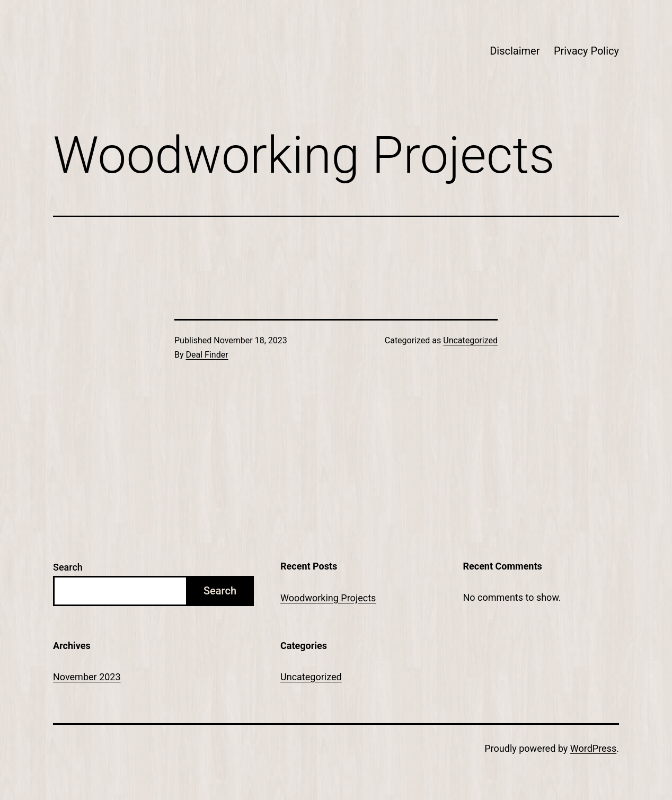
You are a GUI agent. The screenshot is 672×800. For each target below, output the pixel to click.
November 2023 (87, 677)
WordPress (593, 748)
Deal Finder (207, 355)
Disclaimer (515, 51)
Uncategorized (470, 340)
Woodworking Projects (328, 598)
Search (68, 567)
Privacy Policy (586, 51)
